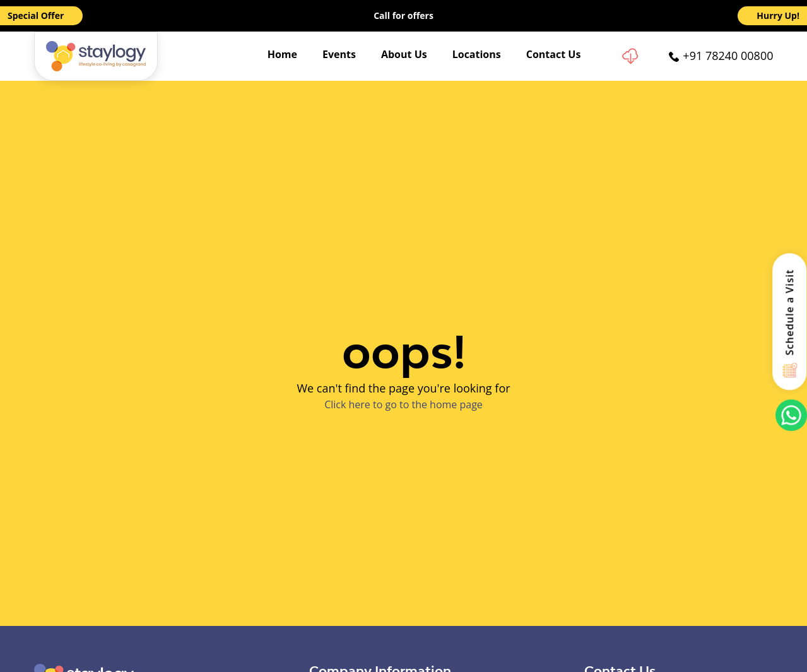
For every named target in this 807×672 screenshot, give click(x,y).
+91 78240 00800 (728, 56)
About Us (404, 54)
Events (339, 54)
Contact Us (554, 54)
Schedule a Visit (790, 312)
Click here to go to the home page (403, 404)
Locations (477, 54)
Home (282, 54)
